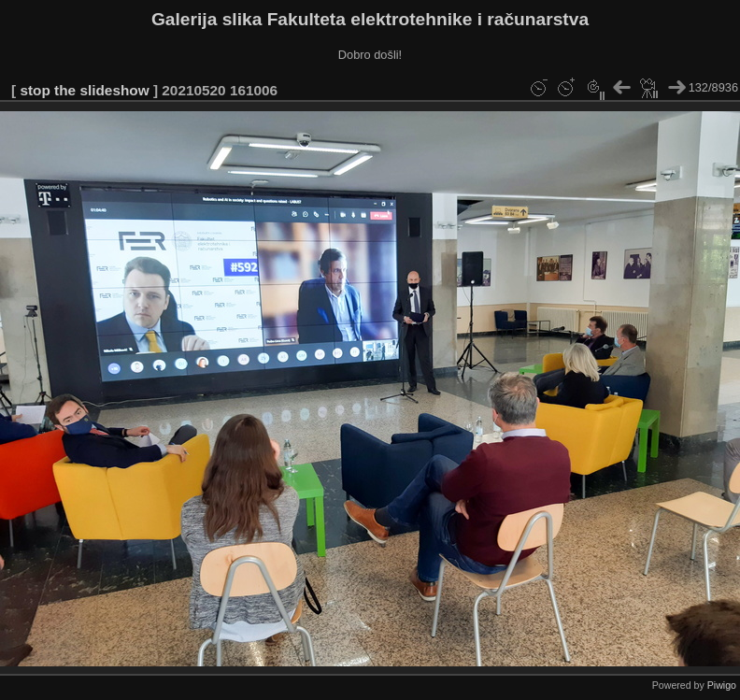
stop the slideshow (84, 90)
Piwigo (722, 685)
